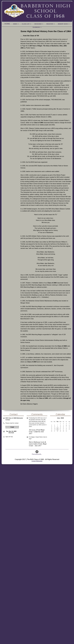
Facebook (37, 453)
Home (7, 24)
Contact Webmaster (37, 461)
